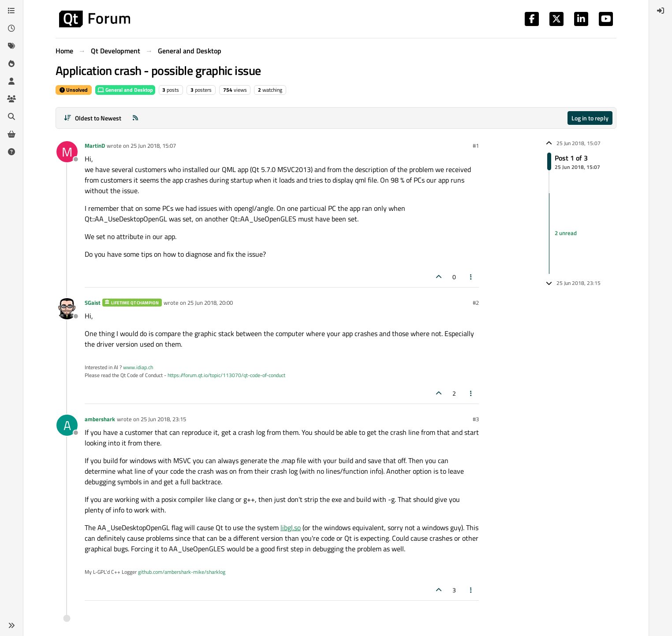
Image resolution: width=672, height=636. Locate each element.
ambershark (100, 419)
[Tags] (11, 46)
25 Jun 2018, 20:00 (210, 303)
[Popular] (11, 64)
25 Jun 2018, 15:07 (153, 146)
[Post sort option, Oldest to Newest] (92, 118)
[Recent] (11, 28)
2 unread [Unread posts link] (566, 233)
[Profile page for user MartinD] (67, 152)
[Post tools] (471, 277)
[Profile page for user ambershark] (67, 425)
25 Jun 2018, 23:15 (163, 419)
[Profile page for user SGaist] (67, 309)
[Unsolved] (11, 152)
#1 (476, 146)
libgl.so (291, 528)
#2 (476, 303)
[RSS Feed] (135, 118)
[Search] (11, 116)
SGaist (93, 303)
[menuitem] (661, 11)
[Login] (661, 11)
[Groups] (11, 99)
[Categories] (11, 11)
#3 (476, 419)
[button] (11, 625)
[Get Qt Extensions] (11, 134)
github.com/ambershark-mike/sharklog (182, 572)
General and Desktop (125, 90)
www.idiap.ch (138, 367)
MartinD (95, 146)
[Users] (11, 81)
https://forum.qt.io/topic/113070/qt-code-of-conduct (226, 375)
